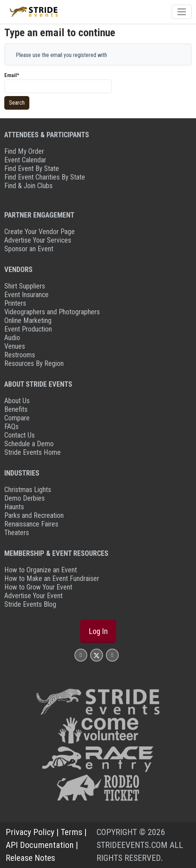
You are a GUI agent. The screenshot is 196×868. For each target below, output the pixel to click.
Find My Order (24, 151)
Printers (15, 303)
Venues (15, 346)
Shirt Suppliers (25, 286)
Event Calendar (25, 160)
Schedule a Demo (29, 444)
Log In (98, 631)
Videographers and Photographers (52, 312)
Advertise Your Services (38, 240)
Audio (12, 338)
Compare (17, 418)
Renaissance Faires (31, 524)
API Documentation (40, 845)
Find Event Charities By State (45, 177)
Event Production (28, 329)
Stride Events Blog (30, 604)
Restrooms (20, 355)
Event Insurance (26, 295)
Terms (72, 832)
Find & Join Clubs (28, 186)
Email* (12, 75)
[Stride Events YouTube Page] (112, 655)
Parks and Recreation (34, 515)
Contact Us (19, 435)
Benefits (16, 409)
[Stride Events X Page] (97, 655)
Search (17, 103)
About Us (17, 401)
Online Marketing (28, 320)
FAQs (11, 426)
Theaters (17, 533)
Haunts (14, 507)
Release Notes (30, 858)
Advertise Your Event (33, 596)
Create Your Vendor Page (40, 232)
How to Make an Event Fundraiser (52, 578)
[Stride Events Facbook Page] (81, 655)
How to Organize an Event (41, 570)
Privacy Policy (30, 832)
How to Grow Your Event (38, 587)
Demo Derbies (24, 498)
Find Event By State (32, 168)
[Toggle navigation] (182, 12)
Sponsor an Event (29, 249)
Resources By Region (34, 363)
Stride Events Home (33, 452)
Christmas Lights (28, 490)
